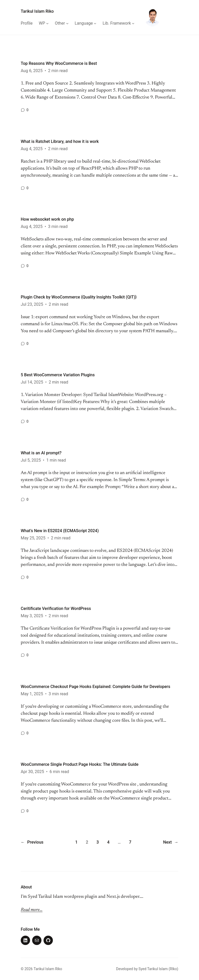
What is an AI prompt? (41, 453)
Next (171, 842)
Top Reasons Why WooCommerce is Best (59, 63)
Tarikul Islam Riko (37, 11)
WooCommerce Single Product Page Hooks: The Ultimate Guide (80, 764)
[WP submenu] (47, 23)
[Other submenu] (67, 23)
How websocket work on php (47, 219)
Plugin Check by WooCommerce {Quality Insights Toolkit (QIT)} (79, 297)
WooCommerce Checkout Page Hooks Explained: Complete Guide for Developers (95, 687)
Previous (32, 842)
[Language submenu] (95, 23)
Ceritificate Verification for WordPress (56, 609)
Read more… (32, 910)
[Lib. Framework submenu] (133, 23)
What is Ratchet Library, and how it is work (60, 141)
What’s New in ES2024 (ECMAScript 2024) (60, 531)
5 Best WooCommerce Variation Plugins (58, 375)
